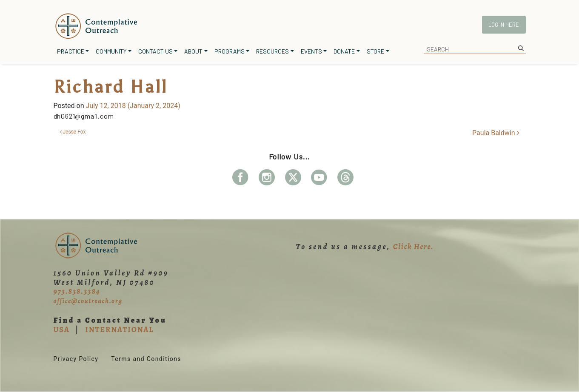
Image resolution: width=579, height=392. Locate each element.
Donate (344, 51)
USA (62, 330)
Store (375, 51)
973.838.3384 (77, 291)
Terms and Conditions (146, 359)
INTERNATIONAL (119, 330)
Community (111, 51)
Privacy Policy (76, 359)
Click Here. (414, 247)
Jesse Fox (73, 132)
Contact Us (155, 51)
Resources (272, 51)
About (193, 51)
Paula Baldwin (496, 133)
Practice (71, 51)
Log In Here (504, 25)
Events (311, 51)
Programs (230, 51)
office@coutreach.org (88, 301)
